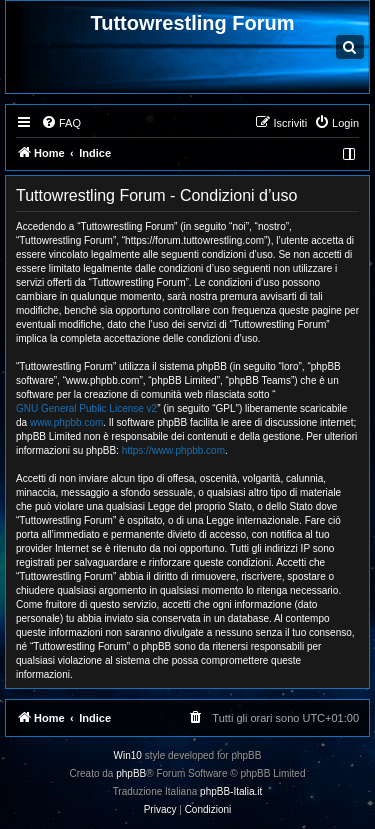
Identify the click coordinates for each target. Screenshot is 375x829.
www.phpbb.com (66, 422)
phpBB (131, 773)
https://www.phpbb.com (173, 450)
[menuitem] (61, 123)
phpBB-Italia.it (231, 791)
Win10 (128, 755)
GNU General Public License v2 (86, 408)
